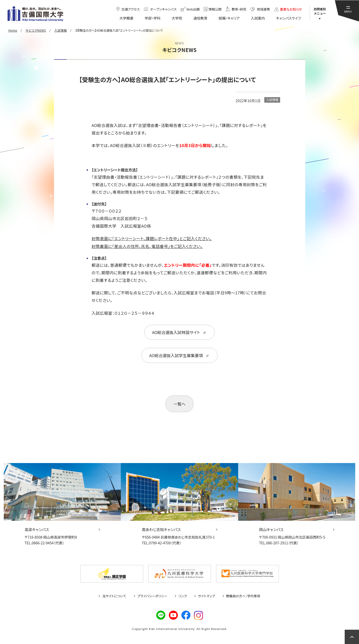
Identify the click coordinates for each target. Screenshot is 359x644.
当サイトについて (114, 596)
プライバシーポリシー (152, 596)
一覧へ (179, 404)
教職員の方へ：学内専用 (243, 596)
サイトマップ (207, 596)
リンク (183, 596)
